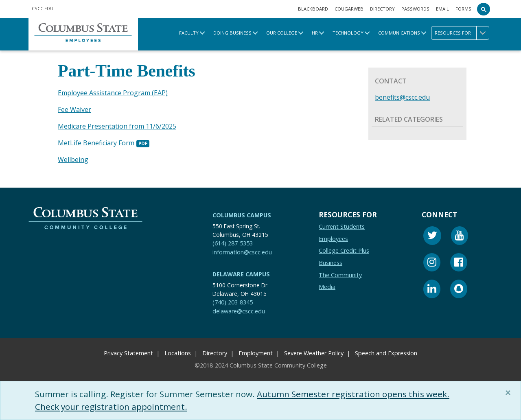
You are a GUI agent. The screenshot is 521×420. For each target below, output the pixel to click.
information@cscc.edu (242, 250)
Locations (178, 351)
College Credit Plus (344, 249)
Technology (348, 33)
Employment (256, 351)
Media (327, 285)
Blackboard (313, 9)
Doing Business (232, 33)
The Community (340, 273)
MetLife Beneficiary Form (96, 142)
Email (442, 9)
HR (315, 33)
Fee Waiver (74, 109)
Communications (399, 33)
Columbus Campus (242, 213)
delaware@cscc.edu (239, 309)
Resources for (462, 33)
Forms (463, 9)
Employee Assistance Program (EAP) (113, 93)
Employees (333, 237)
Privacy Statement (128, 351)
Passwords (415, 9)
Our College (282, 33)
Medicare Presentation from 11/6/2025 (117, 125)
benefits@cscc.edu (402, 97)
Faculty (189, 33)
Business (331, 261)
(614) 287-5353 (233, 241)
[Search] (484, 9)
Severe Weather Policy (314, 351)
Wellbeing (73, 158)
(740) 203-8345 (233, 300)
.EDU (43, 8)
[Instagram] (432, 261)
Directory (382, 9)
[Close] (510, 393)
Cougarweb (349, 9)
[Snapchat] (459, 288)
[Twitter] (432, 235)
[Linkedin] (432, 288)
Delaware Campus (241, 272)
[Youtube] (460, 235)
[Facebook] (459, 261)
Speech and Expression (386, 351)
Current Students (342, 225)
